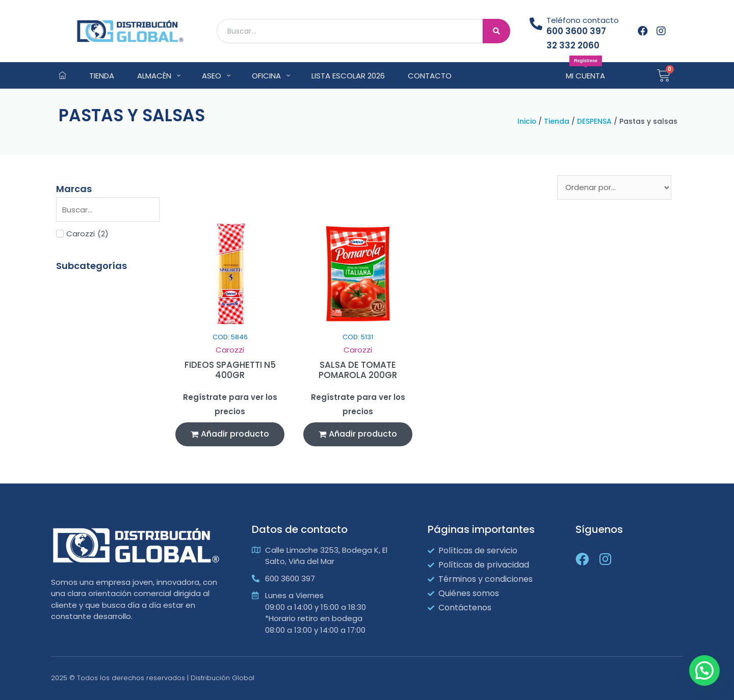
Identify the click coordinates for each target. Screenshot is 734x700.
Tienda (557, 122)
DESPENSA (594, 122)
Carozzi (230, 350)
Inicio (527, 122)
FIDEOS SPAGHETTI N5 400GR (230, 370)
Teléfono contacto (583, 20)
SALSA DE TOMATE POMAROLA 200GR (358, 370)
